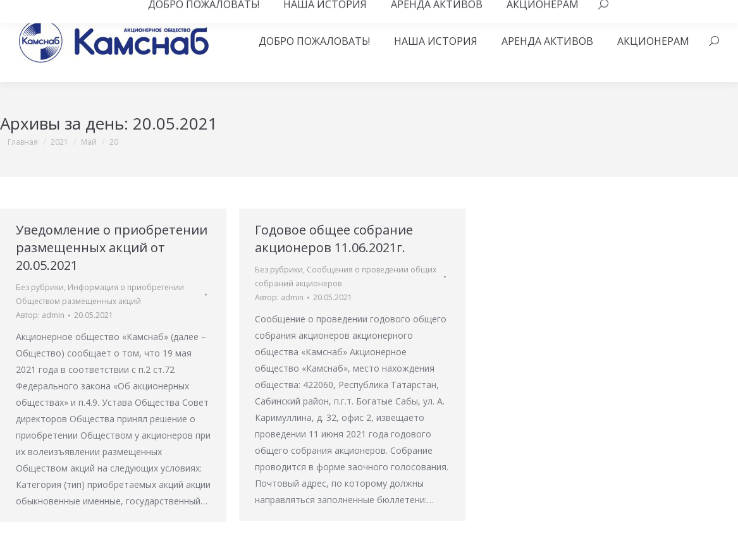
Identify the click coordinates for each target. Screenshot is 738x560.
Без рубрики (40, 287)
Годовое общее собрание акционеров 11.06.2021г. (334, 239)
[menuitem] (314, 41)
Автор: (40, 315)
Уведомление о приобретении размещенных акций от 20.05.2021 (112, 247)
